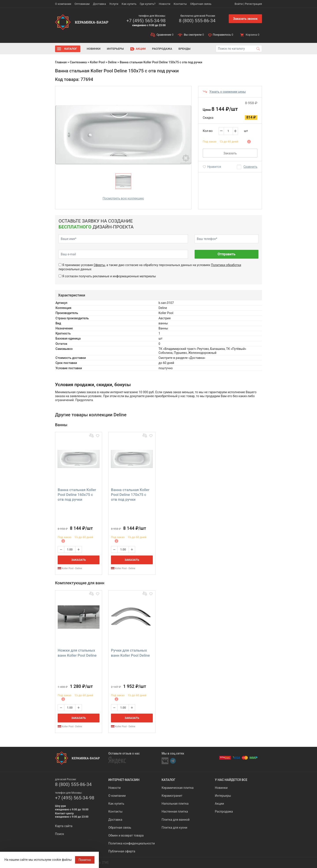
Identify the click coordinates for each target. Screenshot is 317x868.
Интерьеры (115, 49)
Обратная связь (201, 4)
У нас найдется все (231, 780)
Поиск (60, 834)
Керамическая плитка (178, 788)
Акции (141, 49)
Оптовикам (82, 4)
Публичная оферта (122, 851)
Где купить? (148, 4)
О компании (63, 4)
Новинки (94, 49)
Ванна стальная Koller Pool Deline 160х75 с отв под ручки (77, 495)
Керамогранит (172, 796)
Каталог (71, 49)
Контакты (180, 4)
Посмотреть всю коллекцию (123, 198)
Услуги (114, 4)
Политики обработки (226, 265)
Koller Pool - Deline (70, 568)
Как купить (129, 4)
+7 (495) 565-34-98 (146, 21)
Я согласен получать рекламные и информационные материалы (109, 276)
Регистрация (253, 4)
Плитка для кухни (174, 828)
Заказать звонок (245, 19)
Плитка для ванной (176, 820)
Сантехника (78, 62)
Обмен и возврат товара (126, 835)
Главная (61, 62)
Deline (112, 62)
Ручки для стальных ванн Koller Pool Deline (130, 653)
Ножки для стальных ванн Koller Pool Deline (77, 653)
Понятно (85, 860)
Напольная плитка (175, 804)
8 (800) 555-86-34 (197, 21)
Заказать (230, 153)
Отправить (226, 254)
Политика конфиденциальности (132, 843)
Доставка (99, 4)
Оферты (99, 265)
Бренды (184, 49)
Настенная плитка (175, 811)
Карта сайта (64, 826)
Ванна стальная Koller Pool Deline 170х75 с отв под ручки (130, 495)
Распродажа (162, 49)
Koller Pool (97, 62)
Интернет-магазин (124, 780)
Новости (164, 4)
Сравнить (250, 167)
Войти (239, 4)
